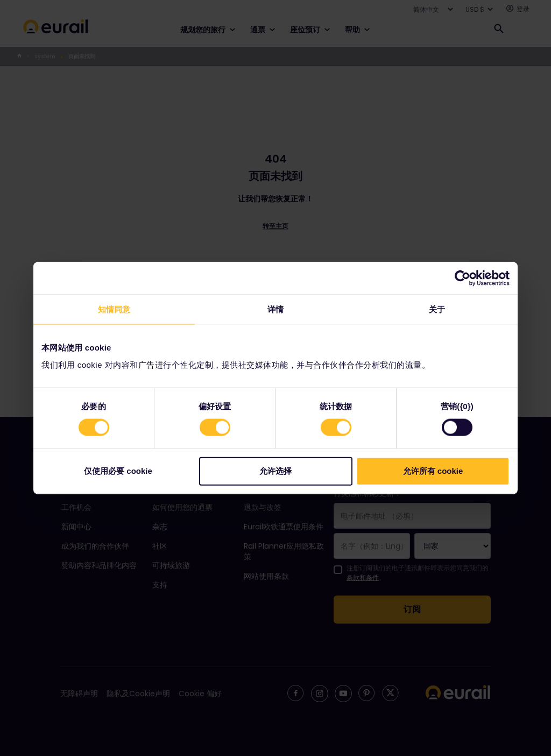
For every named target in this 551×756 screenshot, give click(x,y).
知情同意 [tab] (114, 309)
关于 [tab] (437, 309)
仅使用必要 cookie (118, 470)
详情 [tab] (275, 309)
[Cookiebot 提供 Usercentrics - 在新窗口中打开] (462, 278)
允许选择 (275, 470)
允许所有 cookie (433, 470)
